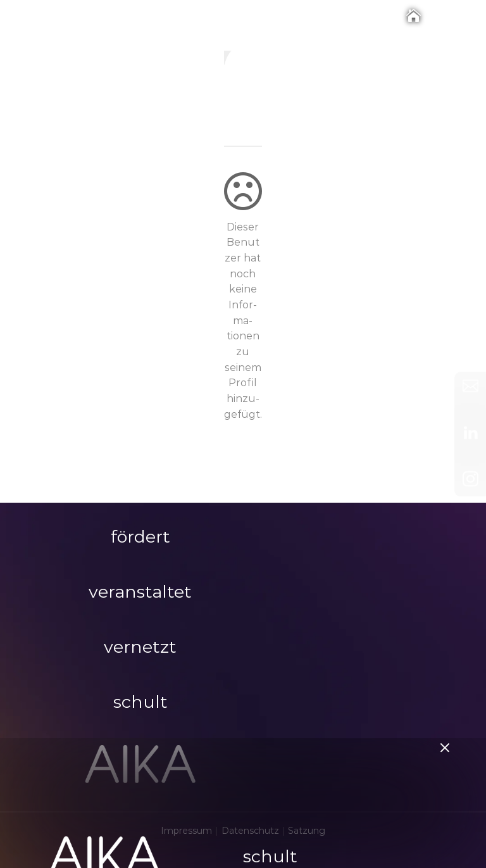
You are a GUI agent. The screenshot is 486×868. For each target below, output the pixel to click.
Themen (267, 843)
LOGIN (142, 846)
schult (270, 806)
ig (243, 118)
